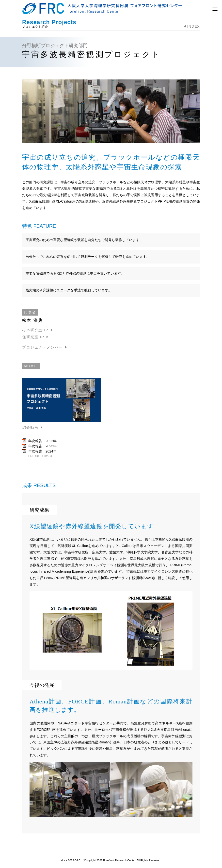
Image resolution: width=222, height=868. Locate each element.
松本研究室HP (35, 330)
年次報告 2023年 (42, 446)
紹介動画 (30, 427)
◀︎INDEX (191, 26)
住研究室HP (33, 337)
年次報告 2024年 (42, 451)
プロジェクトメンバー (42, 347)
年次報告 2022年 (42, 441)
